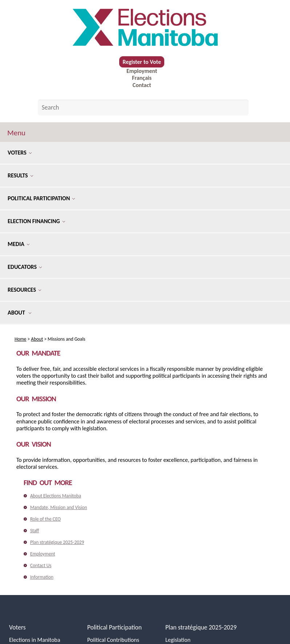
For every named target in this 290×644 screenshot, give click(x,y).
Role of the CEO (45, 519)
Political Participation (41, 198)
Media (19, 244)
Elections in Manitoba (35, 640)
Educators (25, 267)
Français (142, 78)
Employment (142, 71)
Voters (20, 153)
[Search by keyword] (143, 107)
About (19, 313)
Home (21, 339)
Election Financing (36, 221)
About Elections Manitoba (56, 496)
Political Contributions (113, 640)
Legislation (178, 640)
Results (20, 175)
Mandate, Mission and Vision (59, 507)
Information (42, 577)
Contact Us (41, 565)
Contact (142, 85)
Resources (24, 290)
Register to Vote (142, 62)
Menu (16, 133)
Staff (35, 531)
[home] (145, 28)
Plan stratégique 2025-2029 (57, 542)
